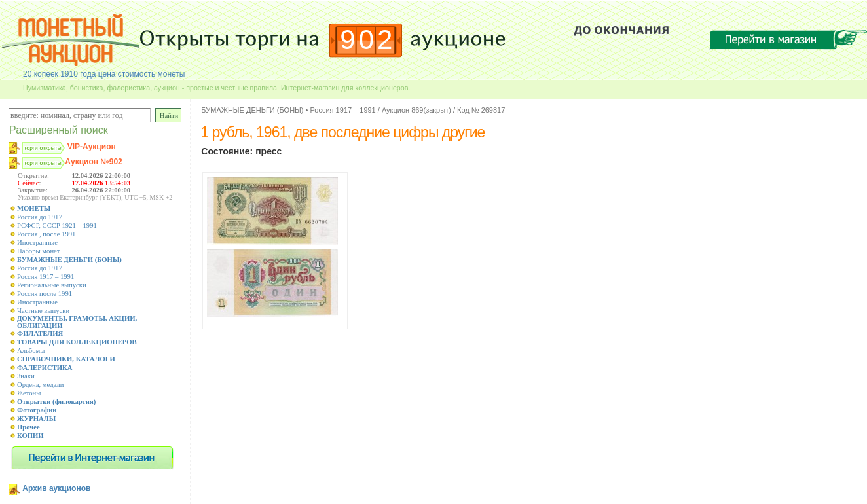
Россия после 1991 (45, 294)
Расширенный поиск (59, 130)
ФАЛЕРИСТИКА (45, 368)
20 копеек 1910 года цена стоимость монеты (104, 74)
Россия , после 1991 (46, 234)
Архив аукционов (56, 488)
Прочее (28, 427)
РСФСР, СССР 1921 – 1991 (57, 225)
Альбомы (31, 351)
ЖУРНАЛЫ (36, 419)
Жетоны (29, 393)
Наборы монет (39, 251)
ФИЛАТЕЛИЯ (40, 333)
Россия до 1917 (40, 217)
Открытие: (33, 176)
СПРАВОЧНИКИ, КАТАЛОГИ (66, 359)
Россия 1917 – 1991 (46, 277)
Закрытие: (33, 190)
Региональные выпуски (52, 285)
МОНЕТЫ (34, 208)
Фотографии (37, 410)
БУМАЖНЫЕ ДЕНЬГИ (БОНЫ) (69, 260)
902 (368, 40)
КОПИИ (30, 436)
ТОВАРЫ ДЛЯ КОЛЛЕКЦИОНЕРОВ (77, 342)
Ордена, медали (40, 385)
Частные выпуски (43, 311)
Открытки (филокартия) (56, 402)
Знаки (26, 376)
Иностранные (37, 243)
